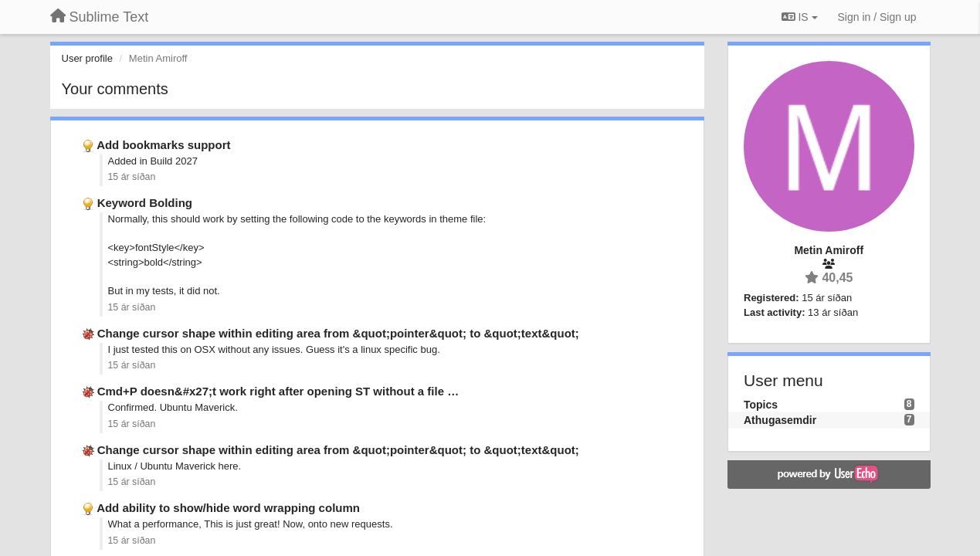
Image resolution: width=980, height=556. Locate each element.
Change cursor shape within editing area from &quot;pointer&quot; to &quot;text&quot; (338, 333)
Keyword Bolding (145, 203)
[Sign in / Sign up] (877, 17)
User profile (87, 58)
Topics (761, 405)
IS (800, 17)
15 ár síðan (132, 177)
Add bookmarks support (163, 145)
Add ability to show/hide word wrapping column (228, 508)
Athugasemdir (780, 420)
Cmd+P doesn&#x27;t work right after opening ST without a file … (278, 391)
